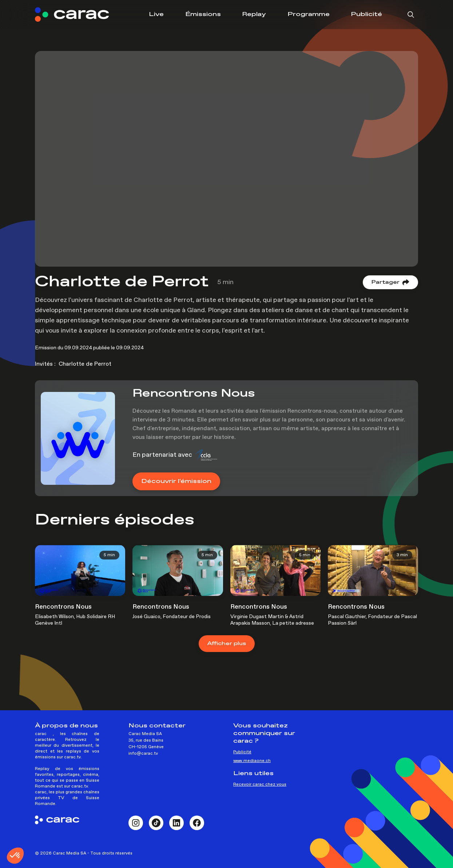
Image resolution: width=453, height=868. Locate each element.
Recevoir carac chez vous (260, 785)
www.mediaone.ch (252, 761)
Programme (309, 14)
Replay (254, 14)
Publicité (366, 14)
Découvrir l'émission (176, 481)
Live (156, 14)
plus (227, 644)
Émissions (203, 14)
